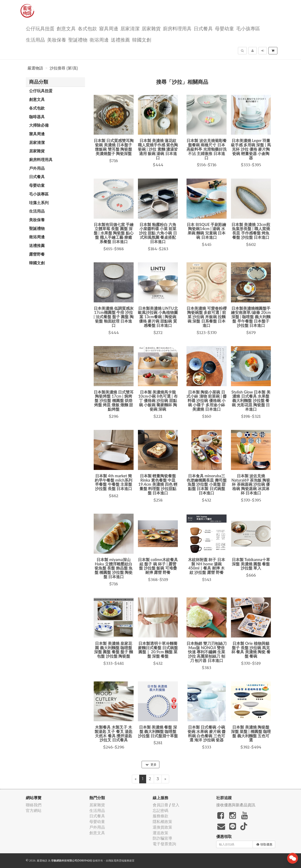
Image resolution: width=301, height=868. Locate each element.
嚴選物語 (35, 68)
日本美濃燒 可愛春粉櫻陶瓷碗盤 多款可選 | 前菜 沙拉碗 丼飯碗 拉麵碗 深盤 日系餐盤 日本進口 (206, 317)
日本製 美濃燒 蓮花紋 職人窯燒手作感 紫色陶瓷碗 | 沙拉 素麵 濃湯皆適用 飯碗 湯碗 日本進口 (158, 149)
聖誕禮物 (78, 40)
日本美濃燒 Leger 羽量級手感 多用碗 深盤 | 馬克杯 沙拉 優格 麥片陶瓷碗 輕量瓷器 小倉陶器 (251, 149)
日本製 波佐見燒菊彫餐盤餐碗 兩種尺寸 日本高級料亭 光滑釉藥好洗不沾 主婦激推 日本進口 (206, 149)
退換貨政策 (162, 827)
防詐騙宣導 (162, 838)
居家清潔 (130, 28)
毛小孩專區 (248, 28)
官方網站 (34, 811)
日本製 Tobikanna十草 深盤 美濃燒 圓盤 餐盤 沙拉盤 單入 (251, 564)
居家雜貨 (151, 28)
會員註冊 (160, 805)
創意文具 (66, 28)
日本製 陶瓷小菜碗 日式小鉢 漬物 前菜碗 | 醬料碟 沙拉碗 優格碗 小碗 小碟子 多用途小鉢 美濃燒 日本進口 (206, 401)
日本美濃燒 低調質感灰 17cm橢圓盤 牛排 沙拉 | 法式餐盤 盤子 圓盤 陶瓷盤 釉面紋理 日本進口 (114, 317)
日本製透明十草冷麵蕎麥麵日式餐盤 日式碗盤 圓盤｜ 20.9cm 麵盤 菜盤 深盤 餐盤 (158, 650)
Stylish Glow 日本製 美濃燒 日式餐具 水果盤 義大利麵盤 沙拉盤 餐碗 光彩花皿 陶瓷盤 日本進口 (251, 401)
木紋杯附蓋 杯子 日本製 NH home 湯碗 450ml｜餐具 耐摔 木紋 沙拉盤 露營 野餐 (207, 566)
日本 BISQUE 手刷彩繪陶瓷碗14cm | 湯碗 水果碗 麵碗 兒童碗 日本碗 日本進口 (206, 231)
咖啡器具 (37, 117)
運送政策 (160, 833)
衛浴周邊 (99, 40)
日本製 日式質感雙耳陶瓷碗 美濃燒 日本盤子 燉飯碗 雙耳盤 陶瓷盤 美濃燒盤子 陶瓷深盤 (114, 147)
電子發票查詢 (164, 844)
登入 (175, 805)
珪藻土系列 (39, 203)
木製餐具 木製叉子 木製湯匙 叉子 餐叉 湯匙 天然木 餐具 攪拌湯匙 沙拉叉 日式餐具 (114, 733)
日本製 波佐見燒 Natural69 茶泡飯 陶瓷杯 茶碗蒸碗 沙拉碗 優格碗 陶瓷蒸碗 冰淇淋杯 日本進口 (251, 484)
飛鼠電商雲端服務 (119, 861)
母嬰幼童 (224, 28)
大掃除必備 (39, 125)
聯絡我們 (34, 805)
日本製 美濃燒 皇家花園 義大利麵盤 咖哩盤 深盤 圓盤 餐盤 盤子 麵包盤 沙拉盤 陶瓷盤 (114, 650)
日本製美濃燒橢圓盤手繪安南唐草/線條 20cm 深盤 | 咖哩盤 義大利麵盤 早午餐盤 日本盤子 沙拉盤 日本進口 (251, 317)
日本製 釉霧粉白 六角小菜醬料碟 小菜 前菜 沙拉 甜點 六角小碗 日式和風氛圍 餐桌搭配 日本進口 (158, 233)
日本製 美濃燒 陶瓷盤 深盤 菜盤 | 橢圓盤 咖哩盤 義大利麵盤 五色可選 (251, 733)
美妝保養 (57, 40)
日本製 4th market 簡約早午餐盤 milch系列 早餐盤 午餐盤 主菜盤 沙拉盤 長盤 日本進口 (114, 482)
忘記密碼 (160, 811)
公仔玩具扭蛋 (40, 28)
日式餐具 (203, 28)
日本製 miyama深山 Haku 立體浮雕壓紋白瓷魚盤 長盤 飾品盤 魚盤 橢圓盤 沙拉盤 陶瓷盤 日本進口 (114, 568)
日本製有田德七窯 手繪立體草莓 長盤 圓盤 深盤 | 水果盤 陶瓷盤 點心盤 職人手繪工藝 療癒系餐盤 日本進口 (114, 233)
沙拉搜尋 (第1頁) (64, 68)
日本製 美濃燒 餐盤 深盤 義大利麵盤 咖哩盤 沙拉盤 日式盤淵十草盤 (158, 731)
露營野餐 (37, 254)
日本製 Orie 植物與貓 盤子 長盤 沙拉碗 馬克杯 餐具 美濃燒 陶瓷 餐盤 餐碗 (251, 650)
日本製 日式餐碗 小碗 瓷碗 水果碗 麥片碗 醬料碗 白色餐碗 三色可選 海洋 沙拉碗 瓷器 (207, 733)
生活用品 (35, 40)
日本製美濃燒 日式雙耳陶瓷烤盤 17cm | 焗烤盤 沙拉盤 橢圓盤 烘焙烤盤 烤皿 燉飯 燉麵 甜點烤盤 (114, 401)
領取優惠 (264, 844)
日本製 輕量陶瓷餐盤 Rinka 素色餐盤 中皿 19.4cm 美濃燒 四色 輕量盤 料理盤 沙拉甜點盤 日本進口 (158, 484)
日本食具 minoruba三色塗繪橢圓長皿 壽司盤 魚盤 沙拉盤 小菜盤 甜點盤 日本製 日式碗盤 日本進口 (206, 484)
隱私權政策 (162, 822)
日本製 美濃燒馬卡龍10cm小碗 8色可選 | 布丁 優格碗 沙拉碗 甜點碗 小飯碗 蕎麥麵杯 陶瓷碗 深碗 (158, 401)
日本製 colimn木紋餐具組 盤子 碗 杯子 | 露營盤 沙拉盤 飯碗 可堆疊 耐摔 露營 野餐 (158, 566)
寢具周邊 (109, 28)
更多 (151, 765)
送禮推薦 (120, 40)
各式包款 (87, 28)
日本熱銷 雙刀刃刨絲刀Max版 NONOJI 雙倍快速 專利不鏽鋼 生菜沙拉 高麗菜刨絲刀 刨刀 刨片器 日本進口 (206, 652)
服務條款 (160, 816)
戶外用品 (37, 168)
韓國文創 (142, 40)
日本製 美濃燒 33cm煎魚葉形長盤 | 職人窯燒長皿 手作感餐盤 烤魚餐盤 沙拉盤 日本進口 (251, 231)
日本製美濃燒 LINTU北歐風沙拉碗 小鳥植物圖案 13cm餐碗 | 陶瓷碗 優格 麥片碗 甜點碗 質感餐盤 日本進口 (158, 317)
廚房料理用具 (177, 28)
